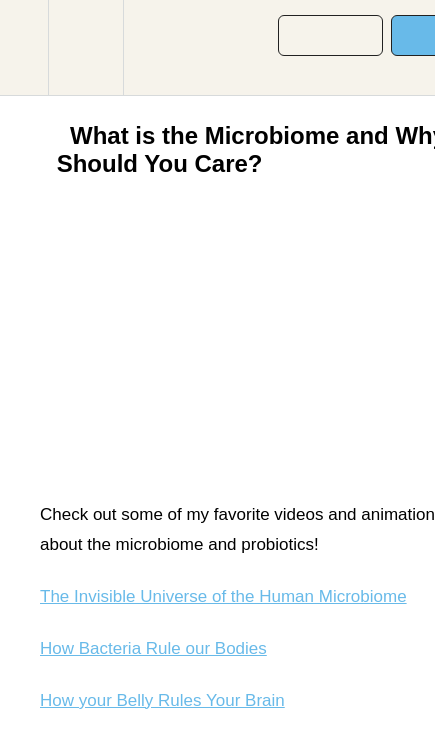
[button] (24, 47)
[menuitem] (85, 47)
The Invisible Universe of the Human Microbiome (223, 596)
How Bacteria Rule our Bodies (153, 648)
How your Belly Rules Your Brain (162, 700)
